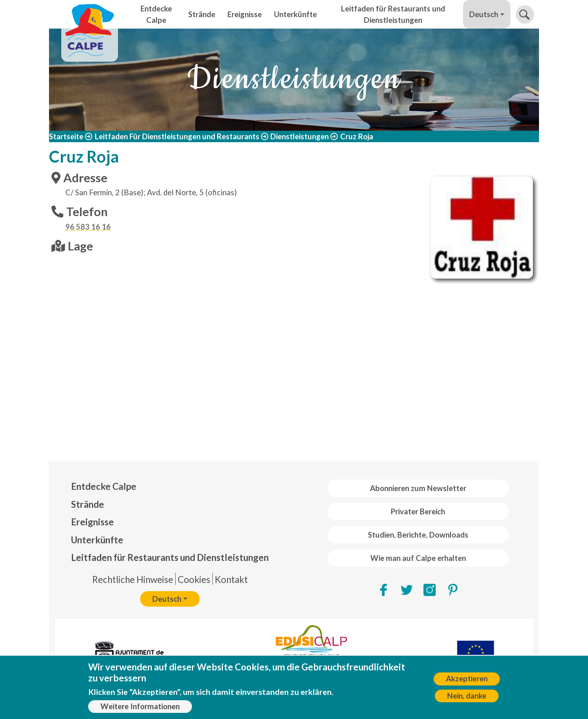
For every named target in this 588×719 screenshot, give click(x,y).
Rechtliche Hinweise (133, 579)
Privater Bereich (418, 511)
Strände (202, 14)
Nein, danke (467, 696)
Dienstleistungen (300, 136)
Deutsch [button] (484, 14)
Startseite (66, 136)
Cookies (194, 579)
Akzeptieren (467, 679)
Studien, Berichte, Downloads (418, 535)
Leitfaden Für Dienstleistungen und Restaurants (177, 136)
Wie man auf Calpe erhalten (418, 558)
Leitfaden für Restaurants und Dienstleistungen (393, 14)
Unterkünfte (295, 14)
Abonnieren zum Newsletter (418, 488)
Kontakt (231, 579)
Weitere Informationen (140, 706)
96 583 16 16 (88, 227)
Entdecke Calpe (156, 14)
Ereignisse (245, 14)
